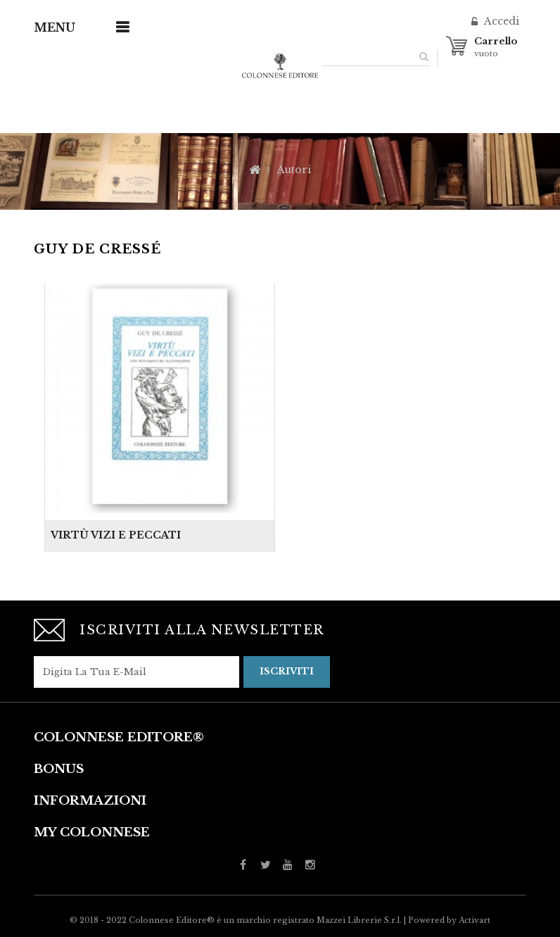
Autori (294, 170)
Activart (475, 920)
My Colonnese (92, 832)
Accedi (500, 21)
